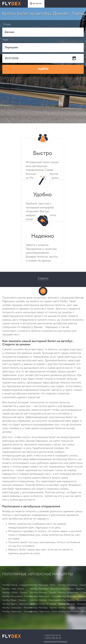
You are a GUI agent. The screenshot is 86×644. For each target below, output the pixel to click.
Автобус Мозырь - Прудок (43, 593)
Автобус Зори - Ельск (13, 589)
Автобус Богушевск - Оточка (17, 596)
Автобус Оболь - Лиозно (15, 593)
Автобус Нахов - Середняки (16, 585)
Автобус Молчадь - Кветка (43, 608)
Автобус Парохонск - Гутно (44, 612)
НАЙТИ (43, 69)
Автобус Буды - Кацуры (14, 600)
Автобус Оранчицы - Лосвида (17, 612)
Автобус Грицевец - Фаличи (44, 589)
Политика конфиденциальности (56, 641)
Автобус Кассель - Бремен (72, 608)
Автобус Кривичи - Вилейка (72, 604)
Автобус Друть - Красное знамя (18, 604)
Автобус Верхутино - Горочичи (45, 596)
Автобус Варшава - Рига (42, 585)
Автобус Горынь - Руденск (71, 589)
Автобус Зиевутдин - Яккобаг (17, 608)
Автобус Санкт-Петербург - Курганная (50, 604)
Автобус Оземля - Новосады (44, 600)
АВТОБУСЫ (36, 3)
